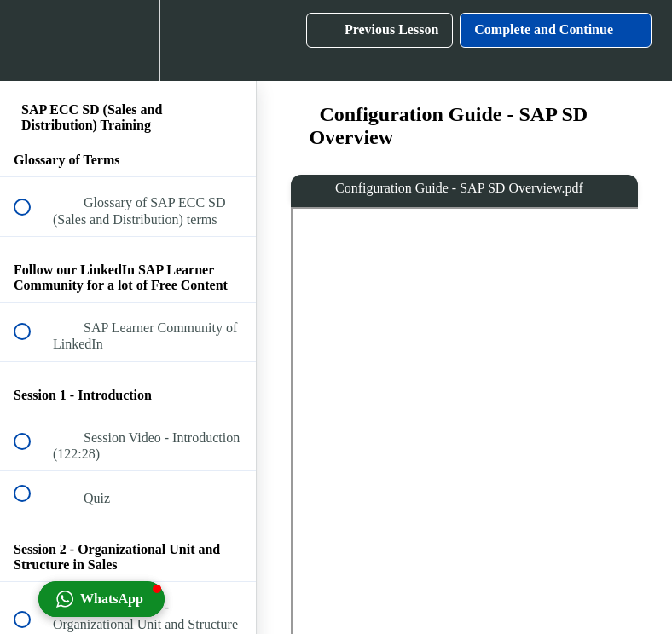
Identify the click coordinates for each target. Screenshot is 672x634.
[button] (32, 40)
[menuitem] (128, 40)
